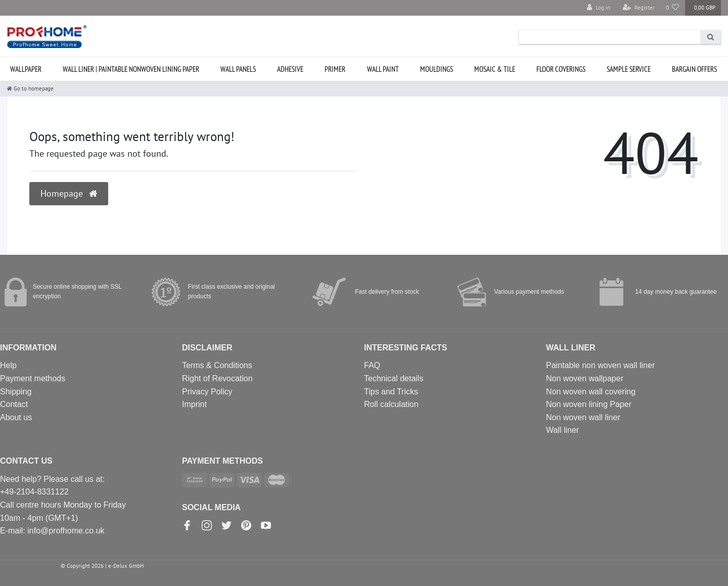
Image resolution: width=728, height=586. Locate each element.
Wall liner (562, 430)
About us (16, 417)
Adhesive (290, 69)
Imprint (194, 404)
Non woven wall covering (591, 392)
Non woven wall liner (583, 417)
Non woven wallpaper (585, 378)
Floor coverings (561, 69)
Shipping (16, 392)
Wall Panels (238, 69)
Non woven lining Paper (589, 404)
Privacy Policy (207, 392)
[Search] (711, 37)
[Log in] (599, 8)
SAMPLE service (629, 69)
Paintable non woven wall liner (600, 365)
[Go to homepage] (30, 88)
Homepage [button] (69, 193)
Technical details (394, 378)
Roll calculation (391, 404)
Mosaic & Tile (495, 69)
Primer (335, 69)
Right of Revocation (217, 378)
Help (8, 365)
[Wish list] (673, 8)
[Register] (639, 8)
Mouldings (437, 69)
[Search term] (609, 37)
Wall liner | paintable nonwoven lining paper (131, 69)
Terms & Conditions (217, 365)
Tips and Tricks (391, 392)
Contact (14, 404)
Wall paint (383, 69)
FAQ (372, 365)
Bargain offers (694, 69)
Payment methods (33, 378)
